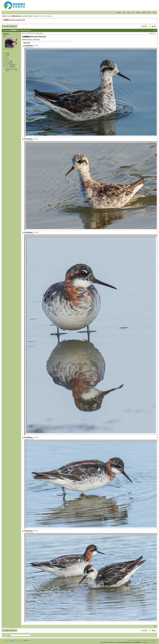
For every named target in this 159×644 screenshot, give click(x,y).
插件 (149, 13)
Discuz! (13, 641)
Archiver (144, 642)
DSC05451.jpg (28, 139)
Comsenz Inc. (26, 641)
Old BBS (138, 13)
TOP (155, 626)
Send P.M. (8, 69)
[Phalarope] (6, 30)
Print (155, 31)
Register (119, 13)
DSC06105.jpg (28, 531)
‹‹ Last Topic (6, 26)
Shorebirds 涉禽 (27, 16)
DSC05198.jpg (28, 46)
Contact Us (112, 642)
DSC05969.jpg (28, 437)
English (144, 13)
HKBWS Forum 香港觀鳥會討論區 (12, 16)
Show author (39, 33)
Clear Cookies (104, 642)
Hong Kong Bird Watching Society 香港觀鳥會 (129, 642)
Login (124, 13)
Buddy (15, 69)
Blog (129, 13)
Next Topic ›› (13, 26)
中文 (133, 13)
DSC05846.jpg (28, 232)
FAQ (154, 13)
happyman (6, 34)
